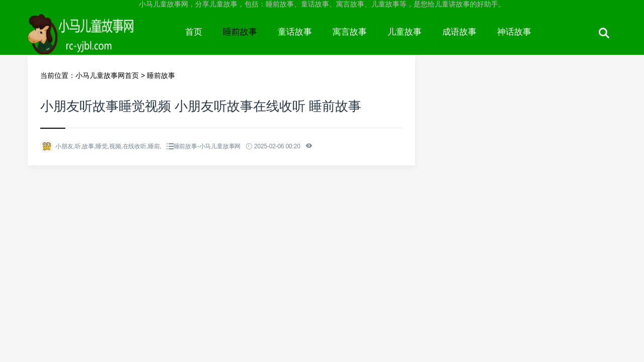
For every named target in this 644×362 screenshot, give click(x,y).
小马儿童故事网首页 (107, 75)
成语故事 (459, 32)
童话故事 (295, 32)
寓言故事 (350, 32)
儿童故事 (405, 32)
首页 (194, 32)
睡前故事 (240, 32)
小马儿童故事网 (101, 41)
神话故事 (514, 32)
